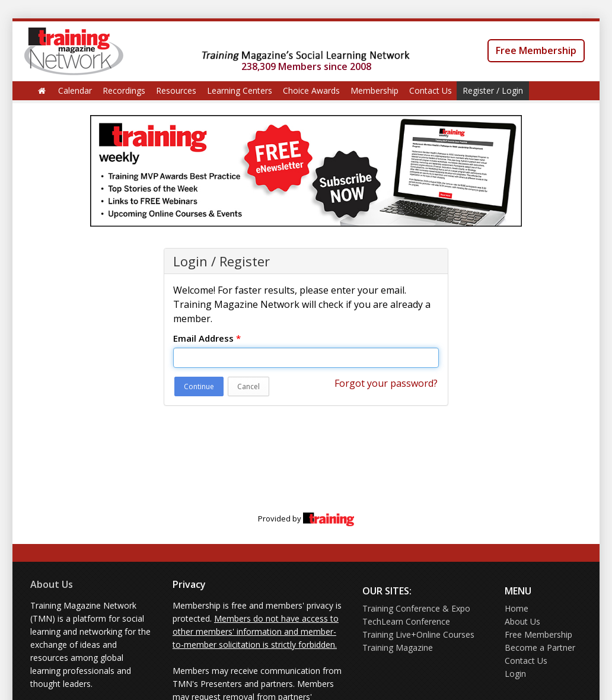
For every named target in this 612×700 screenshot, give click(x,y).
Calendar (75, 90)
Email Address (207, 338)
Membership (374, 90)
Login (515, 674)
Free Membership (536, 50)
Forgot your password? (386, 383)
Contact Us (431, 90)
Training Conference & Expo (416, 608)
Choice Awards (311, 90)
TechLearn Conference (406, 621)
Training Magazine (398, 647)
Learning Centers (240, 90)
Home (517, 608)
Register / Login (493, 90)
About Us (52, 584)
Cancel (248, 386)
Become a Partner (540, 647)
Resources (176, 90)
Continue (199, 386)
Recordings (124, 90)
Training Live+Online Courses (418, 634)
